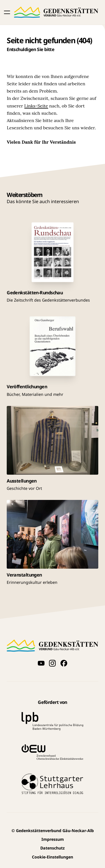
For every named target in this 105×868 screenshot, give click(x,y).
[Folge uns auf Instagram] (52, 663)
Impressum (53, 839)
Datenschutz (53, 848)
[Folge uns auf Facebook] (64, 663)
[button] (7, 12)
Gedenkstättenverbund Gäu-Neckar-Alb (53, 831)
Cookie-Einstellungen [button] (53, 857)
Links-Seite (36, 106)
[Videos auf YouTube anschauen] (41, 663)
